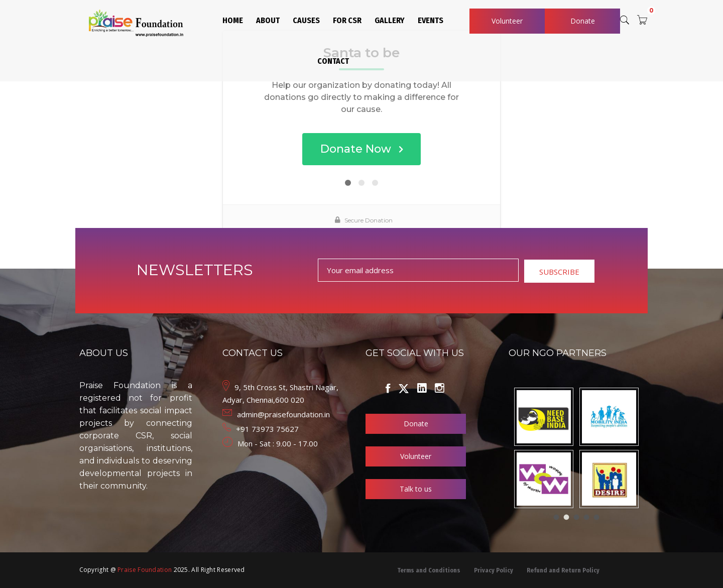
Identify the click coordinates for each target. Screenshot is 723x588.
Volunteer (507, 21)
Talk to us (416, 489)
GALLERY (390, 20)
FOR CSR (347, 20)
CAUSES (306, 20)
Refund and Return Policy (563, 570)
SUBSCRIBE (559, 272)
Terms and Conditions (429, 570)
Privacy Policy (494, 570)
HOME (233, 20)
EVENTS (431, 20)
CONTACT (333, 61)
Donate (583, 21)
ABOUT (268, 20)
